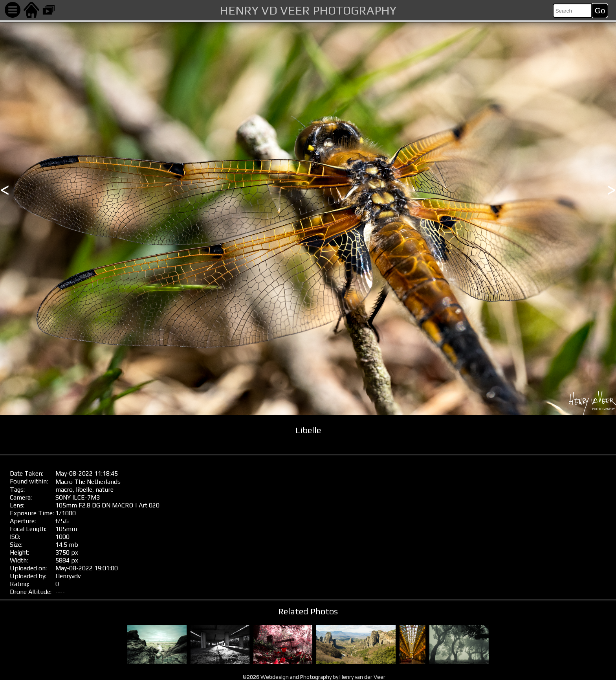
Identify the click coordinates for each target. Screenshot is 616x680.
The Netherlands (97, 482)
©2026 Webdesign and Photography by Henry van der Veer (314, 677)
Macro (64, 482)
